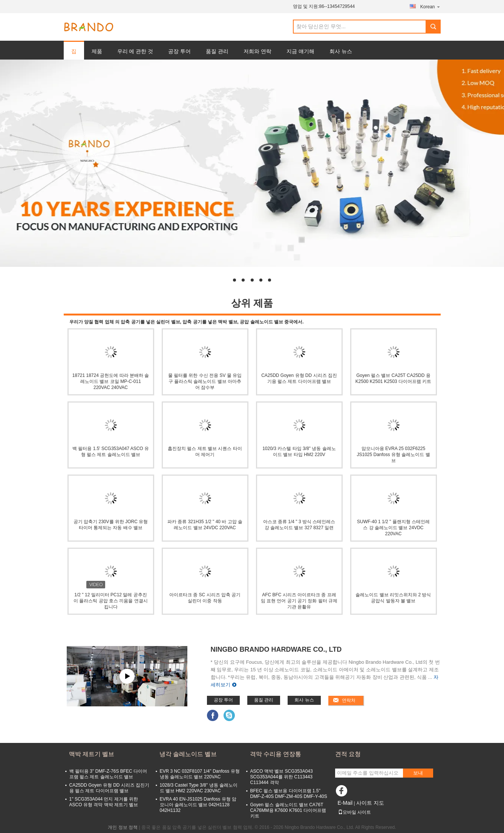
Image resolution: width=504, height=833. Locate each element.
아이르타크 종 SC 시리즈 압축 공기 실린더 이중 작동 (205, 598)
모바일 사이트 (355, 812)
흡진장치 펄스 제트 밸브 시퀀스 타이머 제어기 (205, 452)
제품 (97, 51)
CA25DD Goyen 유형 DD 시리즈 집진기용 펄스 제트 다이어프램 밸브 (299, 378)
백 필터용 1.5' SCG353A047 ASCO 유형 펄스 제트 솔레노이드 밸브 (111, 452)
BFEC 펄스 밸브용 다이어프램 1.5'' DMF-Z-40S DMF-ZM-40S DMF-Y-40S (289, 794)
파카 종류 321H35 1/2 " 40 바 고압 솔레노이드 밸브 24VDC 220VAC (205, 525)
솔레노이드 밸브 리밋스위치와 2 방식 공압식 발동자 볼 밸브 (393, 598)
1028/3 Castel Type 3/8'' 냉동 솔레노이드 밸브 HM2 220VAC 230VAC (199, 788)
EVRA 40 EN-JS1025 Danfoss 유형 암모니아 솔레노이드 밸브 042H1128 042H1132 (198, 805)
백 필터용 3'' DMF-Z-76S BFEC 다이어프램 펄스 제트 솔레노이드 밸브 (108, 774)
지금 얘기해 (300, 51)
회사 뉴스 (341, 51)
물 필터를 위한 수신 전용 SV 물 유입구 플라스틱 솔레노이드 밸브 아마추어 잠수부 (205, 381)
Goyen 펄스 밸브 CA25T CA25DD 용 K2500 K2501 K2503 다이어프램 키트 (393, 378)
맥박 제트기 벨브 (92, 754)
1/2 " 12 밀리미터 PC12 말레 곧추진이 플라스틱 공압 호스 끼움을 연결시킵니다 (111, 601)
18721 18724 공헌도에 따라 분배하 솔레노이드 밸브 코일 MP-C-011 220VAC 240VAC (111, 381)
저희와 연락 (257, 51)
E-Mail (345, 803)
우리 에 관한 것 (135, 51)
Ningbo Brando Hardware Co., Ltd (276, 649)
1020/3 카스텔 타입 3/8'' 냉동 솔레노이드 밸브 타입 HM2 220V (299, 452)
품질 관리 (217, 51)
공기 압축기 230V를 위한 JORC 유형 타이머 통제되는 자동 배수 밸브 (111, 525)
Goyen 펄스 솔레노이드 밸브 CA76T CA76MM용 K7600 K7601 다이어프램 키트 (288, 810)
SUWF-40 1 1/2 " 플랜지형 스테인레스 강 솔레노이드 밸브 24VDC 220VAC (393, 528)
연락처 (349, 700)
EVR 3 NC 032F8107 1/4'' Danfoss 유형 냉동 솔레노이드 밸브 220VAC (200, 774)
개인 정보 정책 (123, 827)
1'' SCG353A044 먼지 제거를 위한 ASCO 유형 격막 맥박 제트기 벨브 (104, 802)
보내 (418, 773)
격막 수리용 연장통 (276, 754)
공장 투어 (179, 51)
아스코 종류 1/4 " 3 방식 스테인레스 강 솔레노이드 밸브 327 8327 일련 (299, 525)
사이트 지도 (370, 803)
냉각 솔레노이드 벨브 (188, 754)
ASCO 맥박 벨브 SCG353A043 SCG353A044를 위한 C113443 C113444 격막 (282, 777)
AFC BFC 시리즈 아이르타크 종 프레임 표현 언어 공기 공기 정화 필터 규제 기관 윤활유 (299, 601)
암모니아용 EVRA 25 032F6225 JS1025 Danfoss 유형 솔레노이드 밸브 (393, 455)
